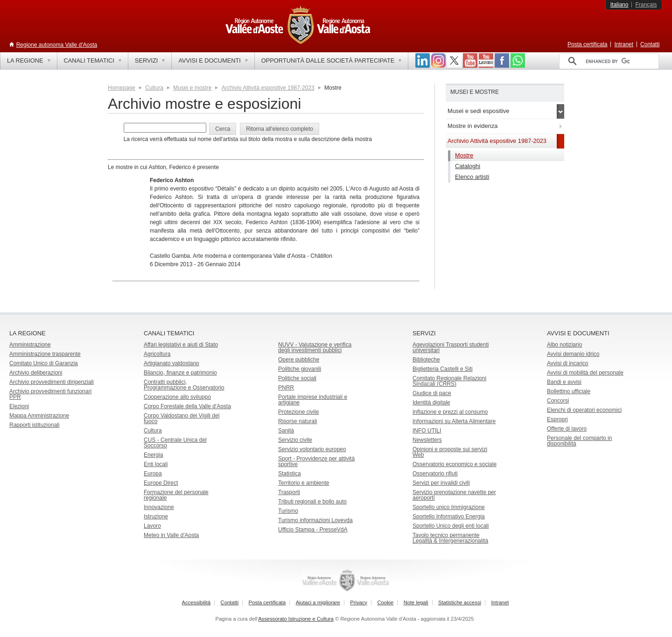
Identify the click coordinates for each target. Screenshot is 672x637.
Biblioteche (426, 360)
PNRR (286, 388)
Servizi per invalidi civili (441, 483)
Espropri (557, 419)
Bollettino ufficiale (569, 391)
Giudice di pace (432, 393)
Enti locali (156, 464)
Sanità (286, 431)
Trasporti (289, 492)
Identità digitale (431, 403)
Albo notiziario (564, 345)
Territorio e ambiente (304, 483)
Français (646, 5)
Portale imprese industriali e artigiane (313, 400)
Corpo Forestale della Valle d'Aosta (187, 406)
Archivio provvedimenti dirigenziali (52, 382)
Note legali (416, 602)
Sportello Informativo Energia (449, 517)
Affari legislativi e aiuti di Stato (181, 345)
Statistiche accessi (460, 602)
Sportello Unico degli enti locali (451, 526)
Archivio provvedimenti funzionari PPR (50, 394)
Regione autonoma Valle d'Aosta (57, 45)
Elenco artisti (472, 177)
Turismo (288, 511)
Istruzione (156, 517)
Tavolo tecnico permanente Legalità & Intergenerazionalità (450, 538)
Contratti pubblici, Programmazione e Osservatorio (184, 385)
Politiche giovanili (300, 369)
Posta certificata (587, 44)
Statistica (290, 474)
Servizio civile (295, 440)
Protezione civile (298, 412)
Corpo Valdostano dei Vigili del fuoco (182, 418)
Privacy (359, 602)
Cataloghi (468, 166)
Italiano (619, 5)
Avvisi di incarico (567, 363)
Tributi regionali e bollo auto (312, 502)
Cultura (154, 88)
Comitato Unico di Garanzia (44, 363)
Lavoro (152, 526)
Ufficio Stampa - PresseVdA (313, 530)
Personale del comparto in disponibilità (579, 441)
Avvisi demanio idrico (573, 354)
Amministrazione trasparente (45, 354)
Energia (153, 455)
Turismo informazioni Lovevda (315, 520)
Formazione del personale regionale (176, 495)
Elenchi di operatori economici (584, 410)
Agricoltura (157, 354)
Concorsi (558, 401)
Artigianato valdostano (171, 363)
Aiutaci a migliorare (318, 602)
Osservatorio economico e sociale (455, 464)
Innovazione (159, 507)
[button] (223, 129)
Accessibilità (196, 602)
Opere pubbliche (299, 360)
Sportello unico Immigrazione (449, 507)
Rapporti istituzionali (34, 425)
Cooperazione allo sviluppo (177, 397)
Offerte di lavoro (567, 429)
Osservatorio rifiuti (435, 474)
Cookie (385, 602)
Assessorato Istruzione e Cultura (296, 619)
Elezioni (19, 406)
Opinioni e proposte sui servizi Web (450, 452)
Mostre (464, 155)
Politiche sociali (297, 378)
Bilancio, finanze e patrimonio (180, 373)
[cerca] (608, 61)
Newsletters (427, 440)
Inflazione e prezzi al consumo (450, 412)
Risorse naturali (297, 421)
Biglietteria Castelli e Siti (443, 369)
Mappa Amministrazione (39, 416)
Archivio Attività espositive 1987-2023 (268, 88)
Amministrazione (30, 345)
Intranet (624, 44)
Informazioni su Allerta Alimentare (454, 421)
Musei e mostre (192, 88)
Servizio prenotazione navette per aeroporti (454, 495)
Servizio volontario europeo (312, 449)
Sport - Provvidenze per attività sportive (316, 461)
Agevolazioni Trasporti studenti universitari (451, 347)
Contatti (650, 44)
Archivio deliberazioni (36, 373)
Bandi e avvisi (564, 382)
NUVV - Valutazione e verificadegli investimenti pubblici (315, 347)
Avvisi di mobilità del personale (585, 373)
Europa (153, 474)
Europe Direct (161, 483)
